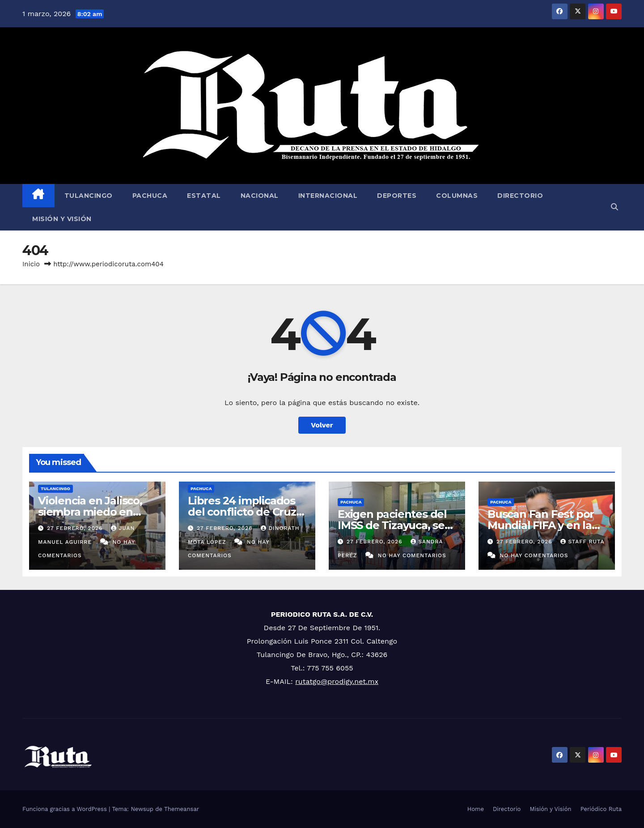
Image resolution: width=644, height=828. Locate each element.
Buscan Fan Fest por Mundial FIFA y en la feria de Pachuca (541, 525)
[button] (614, 207)
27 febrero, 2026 (76, 528)
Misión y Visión (62, 219)
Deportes (397, 196)
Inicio (31, 264)
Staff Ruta (582, 542)
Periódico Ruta (601, 809)
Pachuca (150, 196)
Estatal (204, 196)
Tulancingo (89, 196)
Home (476, 809)
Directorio (520, 196)
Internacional (328, 196)
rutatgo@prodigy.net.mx (337, 681)
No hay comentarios (412, 555)
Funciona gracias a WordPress (66, 809)
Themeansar (182, 809)
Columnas (457, 196)
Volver (322, 425)
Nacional (260, 196)
